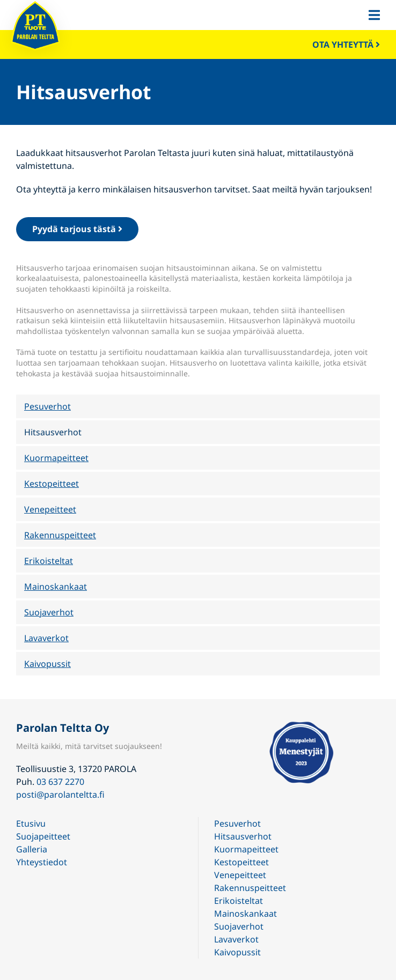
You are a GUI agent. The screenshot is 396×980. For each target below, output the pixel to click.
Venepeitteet (50, 509)
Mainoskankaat (56, 586)
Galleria (32, 849)
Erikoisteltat (49, 561)
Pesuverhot (47, 406)
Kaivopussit (47, 664)
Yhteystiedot (42, 862)
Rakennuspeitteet (60, 535)
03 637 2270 (60, 782)
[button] (374, 15)
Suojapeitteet (43, 836)
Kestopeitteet (52, 484)
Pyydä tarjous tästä (77, 229)
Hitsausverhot (53, 432)
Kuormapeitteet (56, 458)
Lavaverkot (46, 638)
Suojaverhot (49, 612)
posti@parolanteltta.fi (60, 795)
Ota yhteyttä (346, 44)
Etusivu (31, 823)
